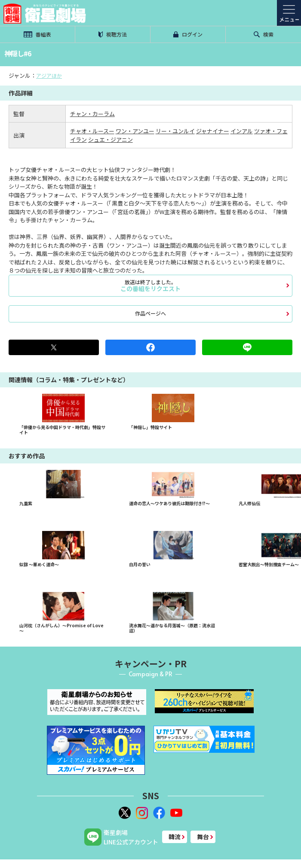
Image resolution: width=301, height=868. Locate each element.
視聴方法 (113, 34)
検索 (264, 34)
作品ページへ (150, 313)
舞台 (203, 837)
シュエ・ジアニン (111, 140)
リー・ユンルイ (175, 131)
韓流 (175, 837)
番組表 (37, 34)
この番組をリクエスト (150, 285)
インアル (242, 131)
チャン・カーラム (92, 114)
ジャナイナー (213, 131)
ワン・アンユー (135, 131)
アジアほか (49, 75)
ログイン (188, 34)
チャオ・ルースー (92, 131)
